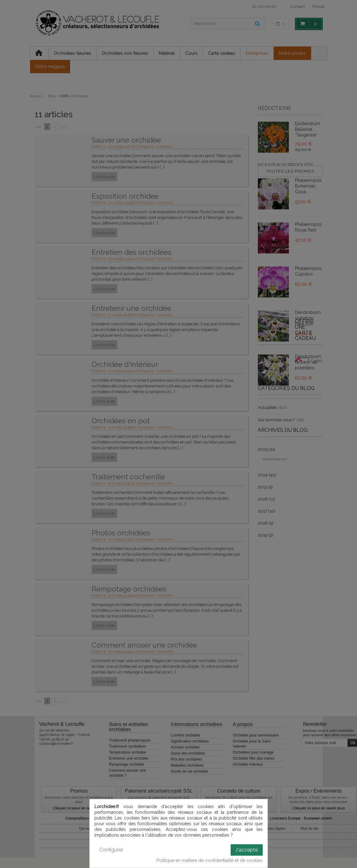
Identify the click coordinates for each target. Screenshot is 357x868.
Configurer (111, 850)
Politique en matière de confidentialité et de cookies (210, 860)
